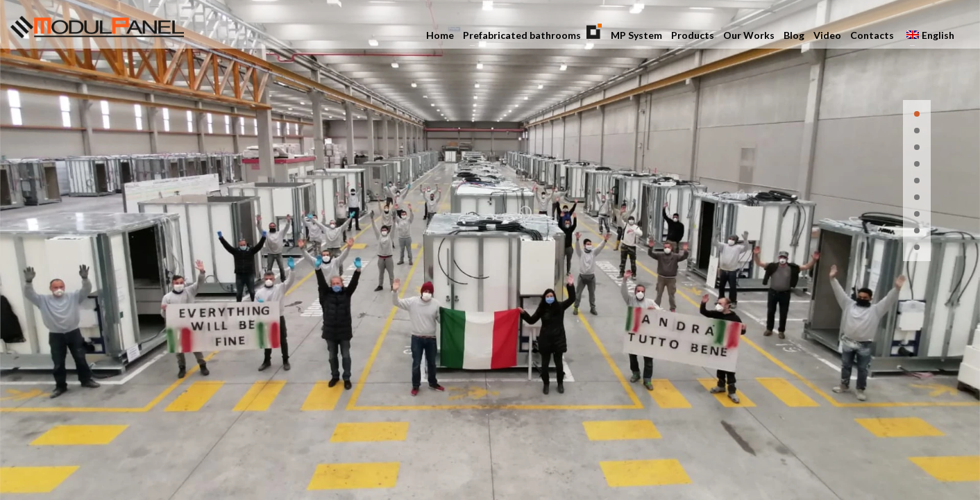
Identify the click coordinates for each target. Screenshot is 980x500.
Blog (794, 35)
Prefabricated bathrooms (530, 35)
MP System (636, 35)
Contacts (872, 35)
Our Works (749, 35)
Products (690, 36)
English (926, 36)
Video (827, 35)
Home (440, 35)
